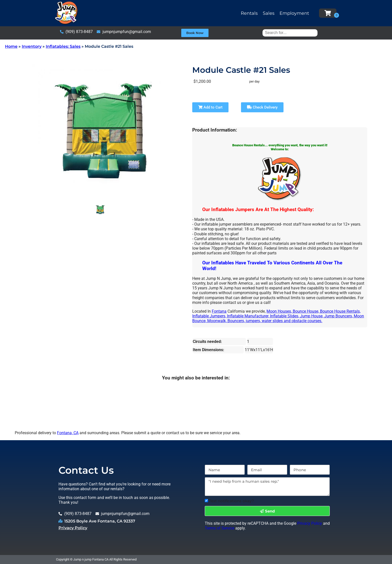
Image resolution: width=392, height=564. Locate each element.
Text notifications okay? (231, 501)
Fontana (219, 311)
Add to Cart (210, 107)
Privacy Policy (73, 528)
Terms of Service (219, 528)
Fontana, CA (68, 433)
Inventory (32, 46)
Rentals (249, 13)
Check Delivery (262, 107)
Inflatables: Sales (63, 46)
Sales (269, 13)
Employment (294, 13)
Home (11, 46)
